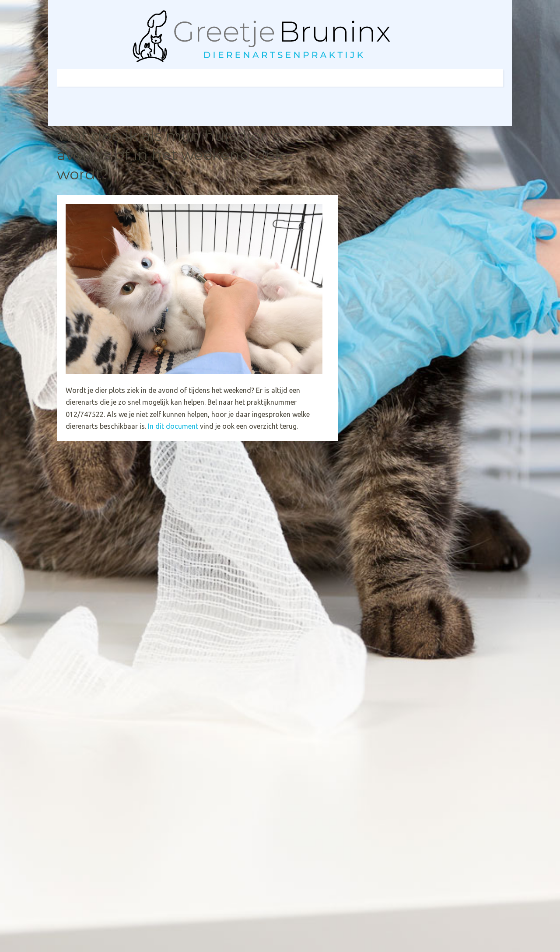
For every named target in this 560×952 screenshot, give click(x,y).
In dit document (174, 426)
